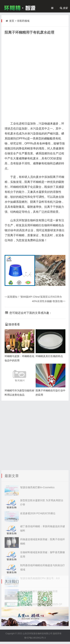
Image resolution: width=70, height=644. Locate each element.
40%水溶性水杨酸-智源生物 (49, 301)
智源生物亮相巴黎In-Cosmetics (37, 524)
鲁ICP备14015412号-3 (35, 638)
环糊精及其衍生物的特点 (49, 356)
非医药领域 (23, 21)
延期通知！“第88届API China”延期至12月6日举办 (33, 297)
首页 (12, 21)
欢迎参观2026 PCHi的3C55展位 (38, 550)
